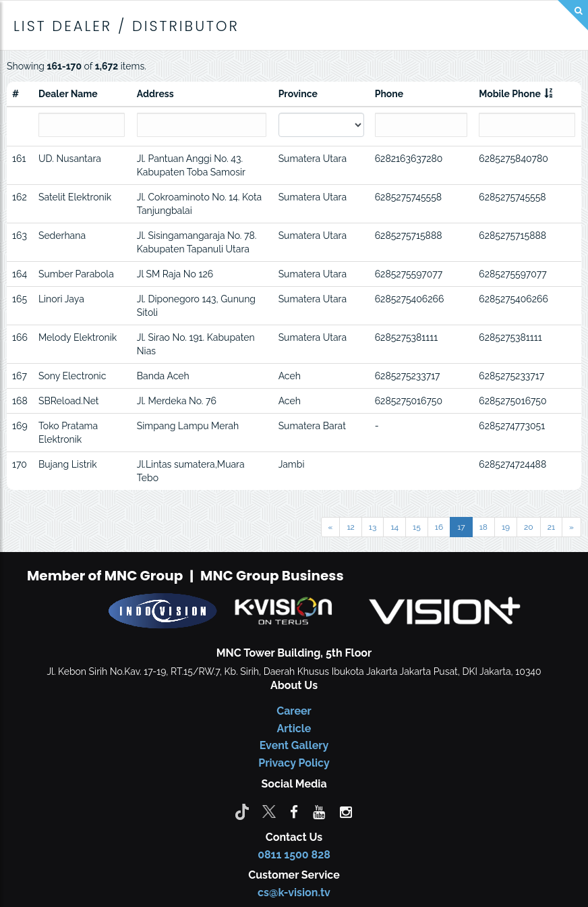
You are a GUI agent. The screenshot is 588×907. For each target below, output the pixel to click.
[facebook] (294, 811)
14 (394, 527)
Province (298, 94)
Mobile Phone (510, 94)
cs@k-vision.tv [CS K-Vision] (294, 892)
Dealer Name (68, 94)
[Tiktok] (242, 811)
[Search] (573, 15)
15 (417, 527)
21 (551, 527)
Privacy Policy (294, 763)
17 (461, 527)
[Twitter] (269, 811)
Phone (389, 94)
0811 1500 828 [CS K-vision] (294, 855)
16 (439, 527)
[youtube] (319, 811)
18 (483, 527)
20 (529, 527)
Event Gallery (294, 745)
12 (350, 527)
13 (373, 527)
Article (294, 729)
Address (155, 94)
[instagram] (346, 811)
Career (294, 711)
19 (506, 527)
